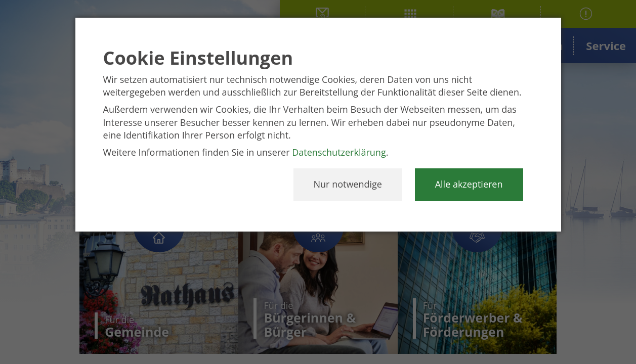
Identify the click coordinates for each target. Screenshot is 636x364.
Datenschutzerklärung (339, 152)
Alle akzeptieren (469, 184)
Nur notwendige (348, 184)
